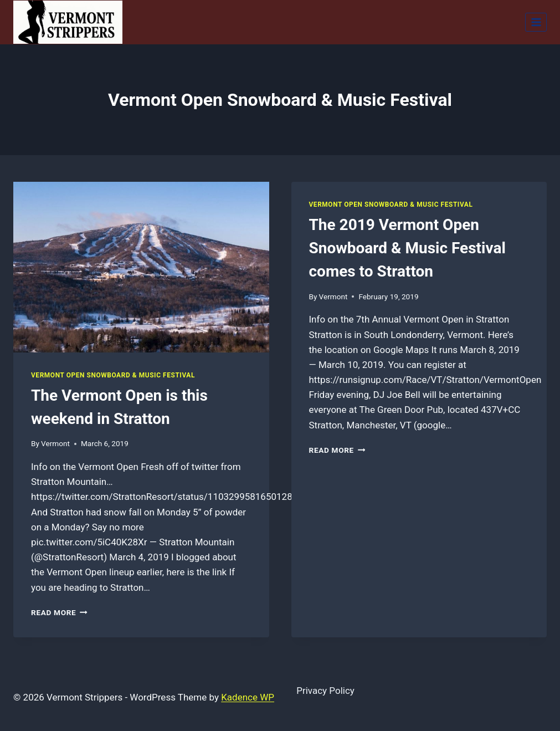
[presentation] (141, 267)
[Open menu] (536, 22)
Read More (59, 612)
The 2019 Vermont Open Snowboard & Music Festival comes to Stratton (407, 248)
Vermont (55, 443)
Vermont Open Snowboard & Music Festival (113, 375)
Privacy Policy (325, 691)
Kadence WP (248, 697)
